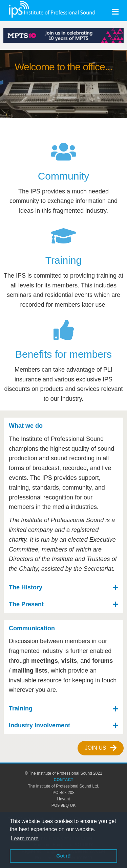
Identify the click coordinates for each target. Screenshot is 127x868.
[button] (63, 426)
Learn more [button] (25, 838)
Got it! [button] (63, 856)
